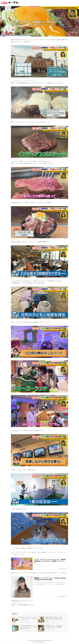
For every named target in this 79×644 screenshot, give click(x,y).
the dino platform (41, 642)
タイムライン (26, 30)
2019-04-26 (19, 29)
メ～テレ (19, 30)
